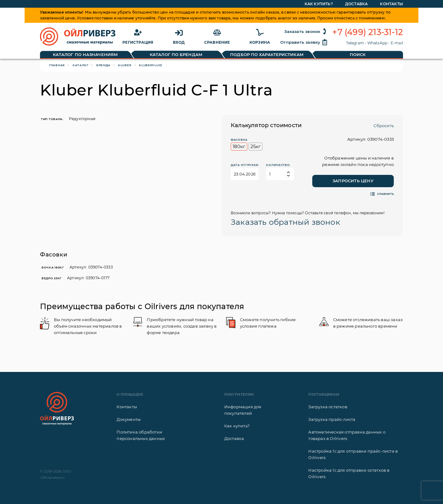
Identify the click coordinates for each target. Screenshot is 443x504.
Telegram (355, 43)
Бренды (103, 65)
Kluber (125, 65)
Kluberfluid (151, 65)
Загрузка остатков (328, 407)
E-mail (397, 43)
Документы (129, 419)
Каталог (81, 65)
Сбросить (384, 126)
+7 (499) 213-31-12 (368, 32)
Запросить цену (353, 181)
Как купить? (237, 426)
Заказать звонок (306, 31)
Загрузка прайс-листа (332, 419)
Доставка (234, 438)
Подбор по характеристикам (267, 54)
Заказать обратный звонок (285, 222)
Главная (57, 65)
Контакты (127, 407)
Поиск (358, 54)
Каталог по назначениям (85, 54)
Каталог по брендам (176, 54)
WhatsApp (377, 43)
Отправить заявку (304, 42)
